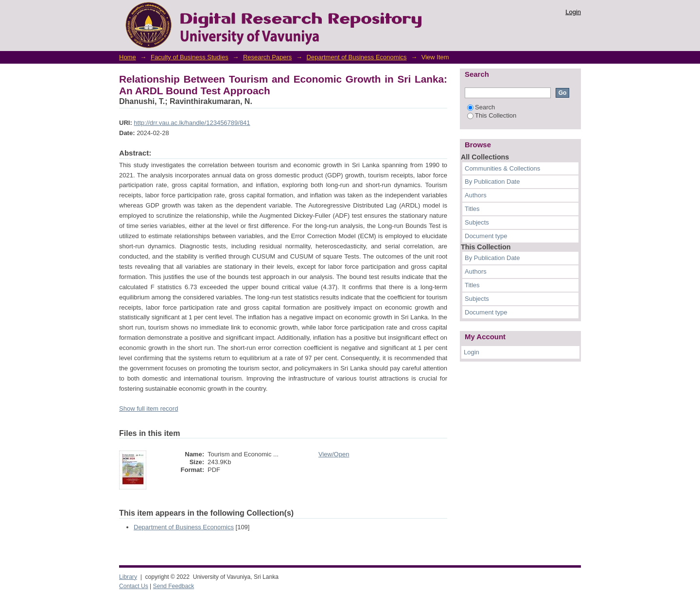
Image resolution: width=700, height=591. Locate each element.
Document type (486, 236)
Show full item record (149, 408)
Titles (472, 209)
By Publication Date (492, 182)
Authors (476, 195)
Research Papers (267, 57)
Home (128, 57)
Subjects (477, 222)
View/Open (334, 454)
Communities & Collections (502, 168)
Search (481, 107)
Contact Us (134, 586)
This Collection (492, 115)
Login (573, 12)
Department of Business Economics (357, 57)
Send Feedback (174, 586)
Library (128, 577)
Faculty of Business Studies (190, 57)
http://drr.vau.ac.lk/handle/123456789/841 (192, 123)
